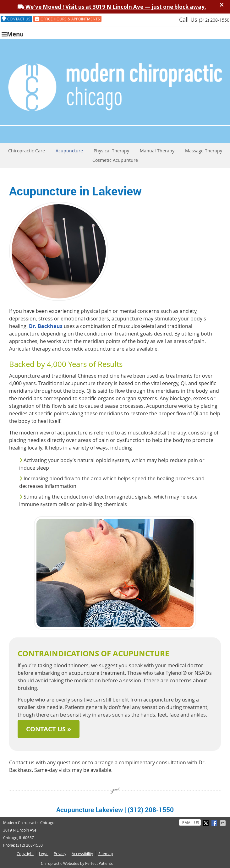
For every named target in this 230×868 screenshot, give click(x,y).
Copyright (25, 854)
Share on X (206, 823)
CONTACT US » (49, 729)
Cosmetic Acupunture (115, 160)
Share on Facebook (215, 823)
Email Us (191, 822)
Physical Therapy (111, 151)
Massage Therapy (204, 151)
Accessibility (82, 854)
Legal (44, 854)
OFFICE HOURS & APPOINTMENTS (67, 19)
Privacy (60, 854)
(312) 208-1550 (214, 20)
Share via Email (223, 823)
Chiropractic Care (27, 151)
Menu (13, 34)
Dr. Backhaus (46, 326)
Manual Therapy (157, 151)
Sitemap (106, 854)
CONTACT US (16, 19)
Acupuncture (69, 151)
